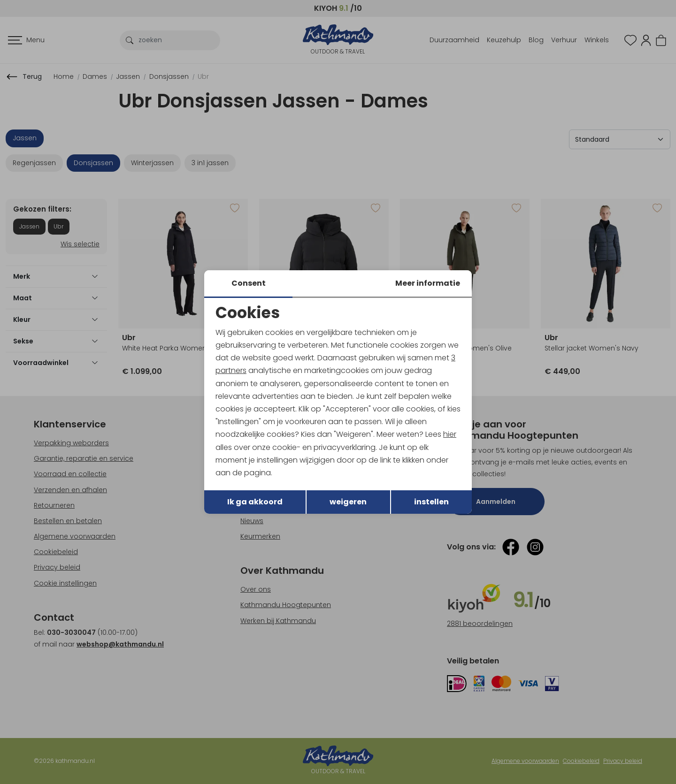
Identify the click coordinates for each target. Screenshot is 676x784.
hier (450, 434)
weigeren (348, 502)
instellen (431, 502)
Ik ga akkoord (255, 502)
